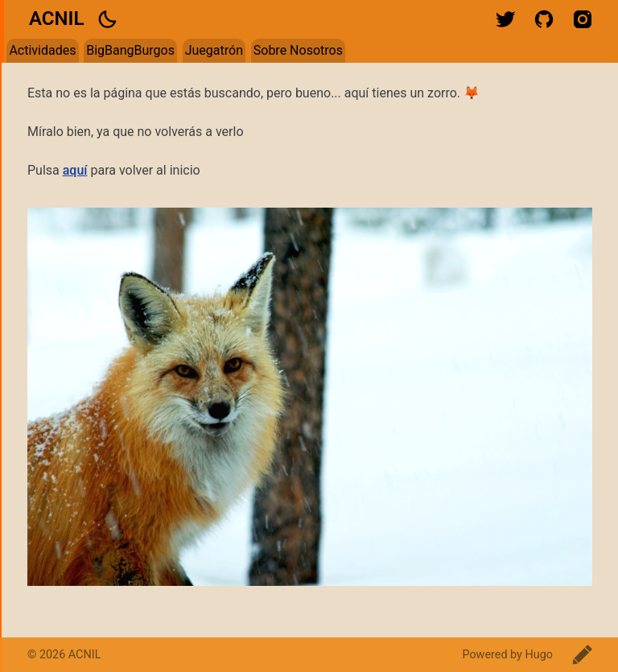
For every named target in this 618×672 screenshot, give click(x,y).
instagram (583, 19)
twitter (505, 19)
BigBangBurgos (130, 50)
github (544, 19)
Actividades (42, 50)
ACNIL (56, 19)
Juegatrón (214, 50)
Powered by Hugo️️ (507, 655)
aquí (75, 170)
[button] (107, 19)
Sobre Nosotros (298, 50)
